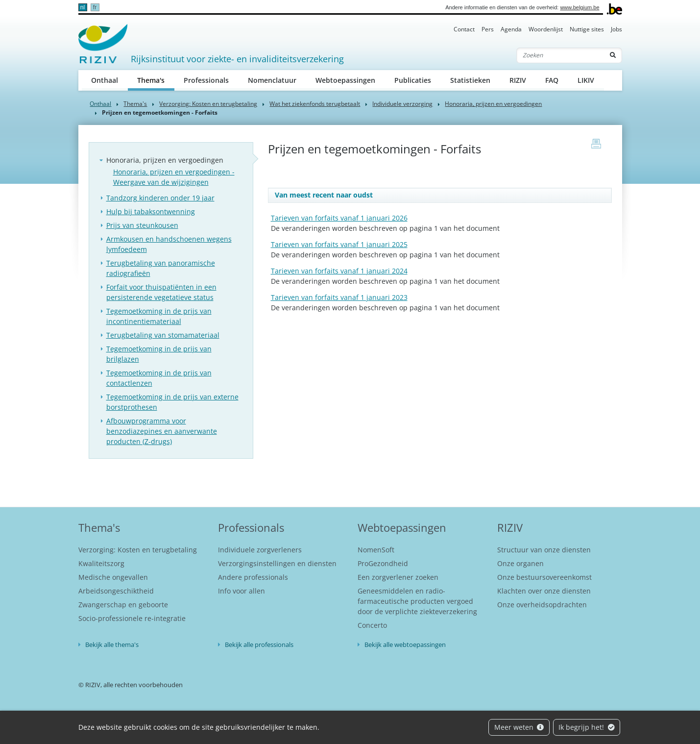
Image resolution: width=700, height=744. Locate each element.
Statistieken (470, 80)
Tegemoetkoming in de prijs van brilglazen (159, 354)
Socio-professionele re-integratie (132, 618)
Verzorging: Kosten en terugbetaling (208, 104)
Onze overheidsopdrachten (542, 605)
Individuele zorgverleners (260, 550)
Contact (464, 29)
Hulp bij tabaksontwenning (151, 211)
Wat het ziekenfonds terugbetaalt (315, 104)
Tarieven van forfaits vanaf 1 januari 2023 (339, 297)
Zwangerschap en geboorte (123, 605)
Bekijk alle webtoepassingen (405, 645)
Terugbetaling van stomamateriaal (163, 335)
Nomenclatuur (272, 80)
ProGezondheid (383, 563)
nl (83, 7)
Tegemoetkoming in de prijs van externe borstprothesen (172, 402)
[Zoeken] (560, 55)
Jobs (616, 29)
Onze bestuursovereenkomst (544, 577)
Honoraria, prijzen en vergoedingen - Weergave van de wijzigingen (174, 177)
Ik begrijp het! (587, 727)
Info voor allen (241, 591)
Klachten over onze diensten (544, 591)
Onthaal (105, 80)
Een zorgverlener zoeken (398, 577)
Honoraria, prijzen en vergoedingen (493, 104)
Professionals (206, 80)
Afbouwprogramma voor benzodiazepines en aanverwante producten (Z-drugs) (162, 431)
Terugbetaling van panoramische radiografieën (161, 268)
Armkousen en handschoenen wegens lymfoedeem (169, 244)
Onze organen (520, 563)
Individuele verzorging (402, 104)
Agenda (511, 29)
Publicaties (413, 80)
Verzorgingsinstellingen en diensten (277, 563)
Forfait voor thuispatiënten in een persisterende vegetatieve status (161, 292)
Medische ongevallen (113, 577)
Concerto (372, 625)
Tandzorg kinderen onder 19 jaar (160, 198)
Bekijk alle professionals (259, 645)
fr (95, 7)
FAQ (552, 80)
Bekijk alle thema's (112, 645)
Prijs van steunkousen (142, 225)
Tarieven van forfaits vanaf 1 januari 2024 (339, 271)
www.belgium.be (579, 7)
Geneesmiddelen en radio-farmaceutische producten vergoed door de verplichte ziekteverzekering (417, 601)
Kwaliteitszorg (101, 563)
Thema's (156, 80)
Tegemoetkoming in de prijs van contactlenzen (159, 378)
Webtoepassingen (345, 80)
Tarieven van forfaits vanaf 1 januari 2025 (339, 244)
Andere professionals (253, 577)
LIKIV (586, 80)
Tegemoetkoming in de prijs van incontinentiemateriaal (159, 316)
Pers (488, 29)
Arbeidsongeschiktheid (116, 591)
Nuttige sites (587, 29)
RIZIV (518, 80)
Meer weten (519, 727)
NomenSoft (376, 550)
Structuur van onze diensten (544, 550)
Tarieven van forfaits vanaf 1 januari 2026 (339, 218)
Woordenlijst (546, 29)
